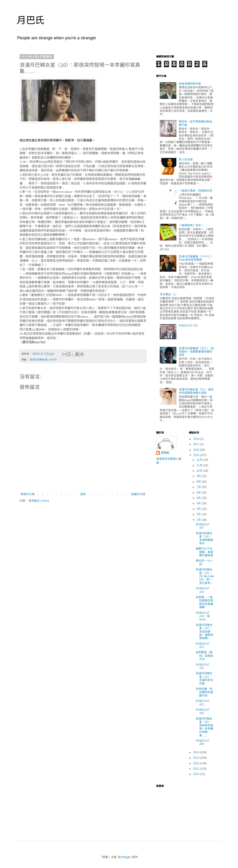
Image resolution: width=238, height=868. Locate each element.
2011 (197, 769)
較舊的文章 (138, 494)
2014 (197, 752)
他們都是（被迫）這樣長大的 (204, 656)
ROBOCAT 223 (188, 326)
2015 (197, 455)
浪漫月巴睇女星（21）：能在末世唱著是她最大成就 (196, 391)
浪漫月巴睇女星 (39, 360)
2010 (197, 774)
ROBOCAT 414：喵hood (203, 616)
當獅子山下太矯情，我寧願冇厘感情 (204, 552)
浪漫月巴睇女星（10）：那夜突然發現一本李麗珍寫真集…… (204, 727)
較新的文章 (28, 494)
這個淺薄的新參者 (190, 84)
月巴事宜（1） (169, 294)
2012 (197, 763)
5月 (199, 498)
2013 (197, 758)
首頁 (83, 494)
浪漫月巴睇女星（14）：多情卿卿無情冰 (204, 538)
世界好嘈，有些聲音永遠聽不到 (204, 692)
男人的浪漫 (186, 160)
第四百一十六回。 (204, 562)
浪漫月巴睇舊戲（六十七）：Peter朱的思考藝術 (196, 258)
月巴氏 (31, 20)
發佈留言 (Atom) (39, 501)
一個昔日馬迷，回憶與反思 (195, 191)
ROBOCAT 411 (202, 703)
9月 (199, 476)
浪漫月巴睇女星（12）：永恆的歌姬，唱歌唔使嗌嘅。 (204, 632)
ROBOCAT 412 (202, 666)
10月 (200, 471)
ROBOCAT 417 (202, 526)
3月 (199, 509)
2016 (197, 450)
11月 (200, 465)
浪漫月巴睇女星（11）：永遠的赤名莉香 (204, 678)
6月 (199, 493)
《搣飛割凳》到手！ (191, 225)
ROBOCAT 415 (202, 590)
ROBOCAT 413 (202, 645)
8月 (199, 482)
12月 (200, 460)
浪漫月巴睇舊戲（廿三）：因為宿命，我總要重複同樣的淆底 (196, 352)
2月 (199, 514)
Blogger (126, 857)
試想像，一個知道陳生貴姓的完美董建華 (204, 602)
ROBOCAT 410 (202, 711)
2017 (197, 444)
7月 (199, 487)
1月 (199, 520)
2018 (197, 439)
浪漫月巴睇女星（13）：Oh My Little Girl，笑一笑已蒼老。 (205, 576)
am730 (53, 360)
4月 (199, 503)
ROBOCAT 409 (202, 742)
